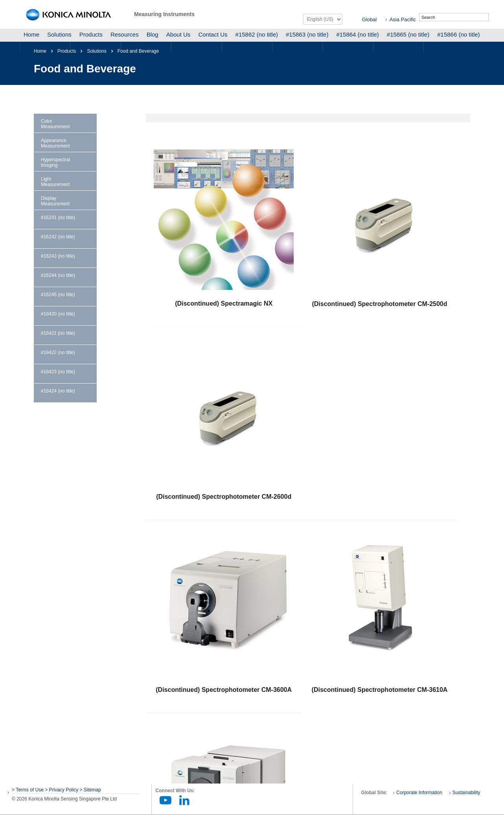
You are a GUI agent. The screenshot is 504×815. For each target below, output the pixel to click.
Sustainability (466, 793)
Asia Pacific (403, 19)
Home (31, 34)
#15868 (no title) (95, 47)
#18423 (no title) (58, 372)
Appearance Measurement (55, 143)
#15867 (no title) (45, 47)
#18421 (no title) (58, 333)
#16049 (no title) (348, 47)
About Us (178, 34)
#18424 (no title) (58, 391)
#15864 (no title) (357, 34)
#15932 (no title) (146, 47)
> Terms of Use (28, 790)
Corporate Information (419, 793)
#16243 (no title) (58, 256)
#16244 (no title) (58, 275)
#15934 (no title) (196, 47)
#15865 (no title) (408, 34)
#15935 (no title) (297, 47)
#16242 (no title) (58, 237)
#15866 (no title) (458, 34)
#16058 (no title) (449, 47)
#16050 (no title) (398, 47)
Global (370, 19)
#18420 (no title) (58, 314)
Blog (153, 34)
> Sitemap (90, 790)
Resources (125, 34)
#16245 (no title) (58, 295)
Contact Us (213, 34)
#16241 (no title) (58, 218)
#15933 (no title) (247, 47)
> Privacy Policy (62, 790)
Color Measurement (55, 124)
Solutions (59, 34)
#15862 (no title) (257, 34)
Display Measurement (55, 201)
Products (91, 34)
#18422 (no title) (58, 352)
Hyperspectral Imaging (55, 162)
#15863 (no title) (307, 34)
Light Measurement (55, 182)
